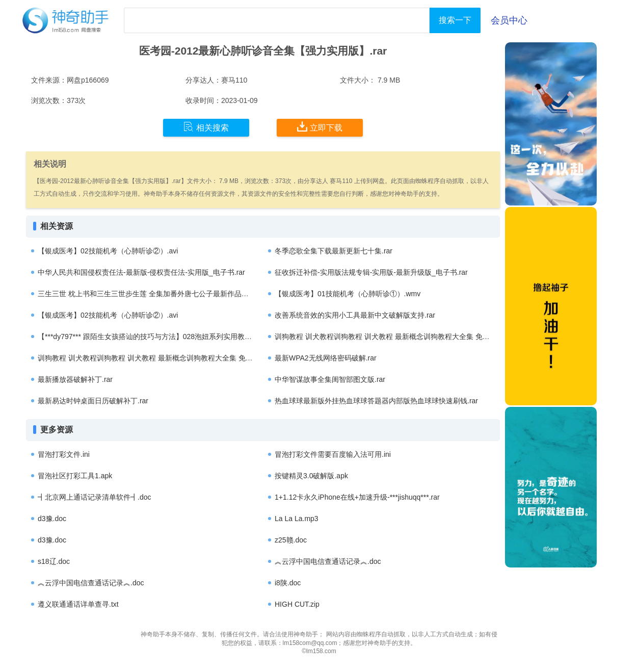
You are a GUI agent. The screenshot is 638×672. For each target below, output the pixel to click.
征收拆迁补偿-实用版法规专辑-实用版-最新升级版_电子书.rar (371, 272)
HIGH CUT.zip (297, 604)
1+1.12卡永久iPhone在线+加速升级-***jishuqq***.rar (357, 497)
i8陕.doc (288, 583)
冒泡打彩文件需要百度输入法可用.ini (333, 454)
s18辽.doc (54, 561)
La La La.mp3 (297, 519)
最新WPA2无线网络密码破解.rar (326, 358)
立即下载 (320, 127)
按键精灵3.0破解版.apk (311, 476)
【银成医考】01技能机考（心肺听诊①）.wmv (348, 294)
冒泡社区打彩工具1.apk (75, 476)
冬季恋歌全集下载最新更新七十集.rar (334, 251)
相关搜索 (206, 127)
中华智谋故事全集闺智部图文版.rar (330, 379)
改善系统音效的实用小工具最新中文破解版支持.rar (355, 315)
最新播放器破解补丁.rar (75, 379)
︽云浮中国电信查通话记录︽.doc (328, 561)
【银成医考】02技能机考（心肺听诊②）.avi (108, 251)
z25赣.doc (291, 540)
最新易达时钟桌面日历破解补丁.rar (93, 401)
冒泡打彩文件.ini (64, 454)
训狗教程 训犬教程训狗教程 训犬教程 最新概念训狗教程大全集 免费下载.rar (395, 337)
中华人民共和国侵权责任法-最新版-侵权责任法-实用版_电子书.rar (141, 272)
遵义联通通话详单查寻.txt (78, 604)
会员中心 (509, 20)
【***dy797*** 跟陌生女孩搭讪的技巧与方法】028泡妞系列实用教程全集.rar (157, 337)
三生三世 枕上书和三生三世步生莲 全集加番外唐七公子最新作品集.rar (149, 294)
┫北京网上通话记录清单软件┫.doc (94, 497)
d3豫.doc (52, 519)
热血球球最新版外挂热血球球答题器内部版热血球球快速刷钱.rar (376, 401)
